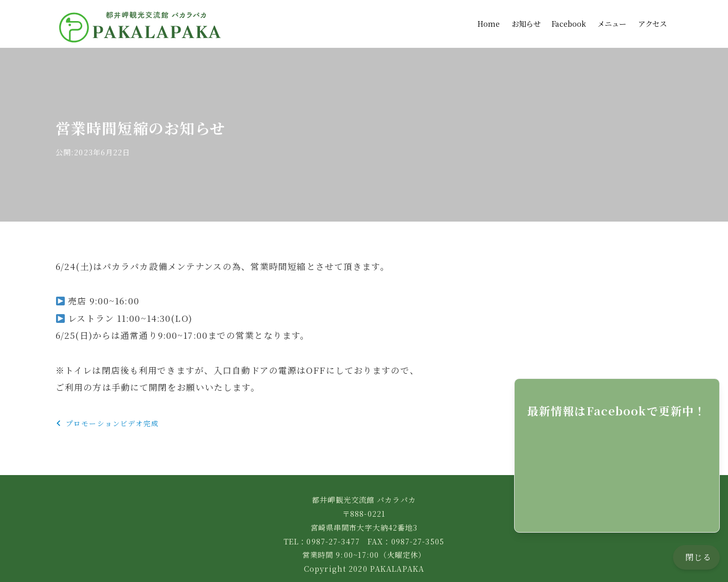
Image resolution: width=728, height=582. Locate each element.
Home (489, 18)
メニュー (612, 18)
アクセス (652, 18)
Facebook (569, 18)
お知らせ (526, 18)
